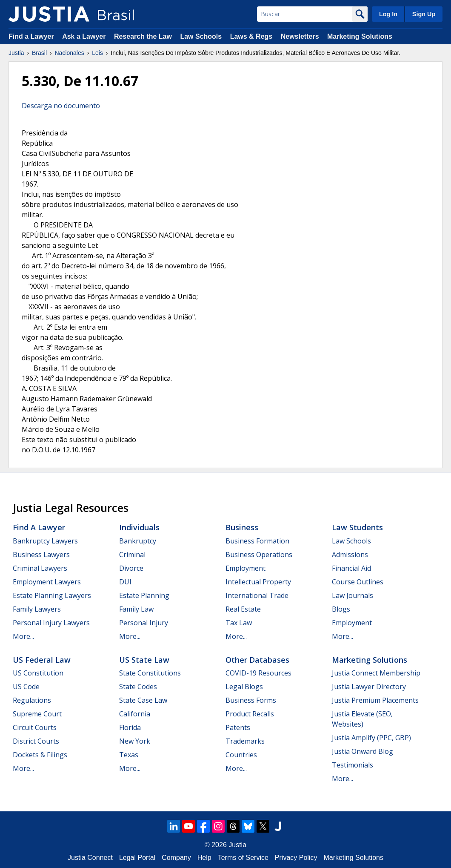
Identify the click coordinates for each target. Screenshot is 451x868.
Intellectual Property (258, 582)
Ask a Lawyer (85, 36)
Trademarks (245, 741)
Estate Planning (144, 595)
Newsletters (300, 36)
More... (23, 636)
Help (204, 858)
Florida (130, 727)
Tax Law (239, 623)
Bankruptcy (138, 541)
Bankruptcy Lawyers (45, 541)
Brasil (39, 53)
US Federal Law (42, 660)
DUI (125, 582)
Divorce (131, 568)
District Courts (36, 741)
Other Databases (257, 660)
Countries (241, 755)
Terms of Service (243, 858)
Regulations (32, 700)
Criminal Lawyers (40, 568)
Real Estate (243, 609)
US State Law (144, 660)
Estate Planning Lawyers (52, 595)
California (135, 714)
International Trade (257, 595)
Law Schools (201, 36)
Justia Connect (90, 858)
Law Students (357, 527)
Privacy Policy (296, 858)
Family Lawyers (37, 609)
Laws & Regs (251, 36)
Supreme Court (37, 714)
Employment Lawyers (47, 582)
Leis (97, 53)
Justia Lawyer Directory (369, 687)
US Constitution (38, 673)
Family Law (136, 609)
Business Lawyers (41, 555)
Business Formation (257, 541)
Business (242, 527)
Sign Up (424, 14)
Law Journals (353, 595)
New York (135, 741)
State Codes (138, 687)
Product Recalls (250, 714)
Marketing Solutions (360, 36)
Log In (388, 14)
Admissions (350, 555)
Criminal (132, 555)
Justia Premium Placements (375, 700)
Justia (16, 53)
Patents (238, 727)
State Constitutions (150, 673)
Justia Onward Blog (363, 751)
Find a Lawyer (31, 36)
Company (176, 858)
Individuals (139, 527)
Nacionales (70, 53)
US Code (26, 687)
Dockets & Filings (40, 755)
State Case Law (143, 700)
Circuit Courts (35, 727)
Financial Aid (351, 568)
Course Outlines (358, 582)
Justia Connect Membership (376, 673)
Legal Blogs (244, 687)
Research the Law (143, 36)
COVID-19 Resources (258, 673)
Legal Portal (137, 858)
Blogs (341, 609)
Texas (129, 755)
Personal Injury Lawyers (51, 623)
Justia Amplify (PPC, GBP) (371, 738)
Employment (245, 568)
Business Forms (251, 700)
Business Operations (259, 555)
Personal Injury (144, 623)
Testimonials (353, 765)
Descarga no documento (61, 106)
